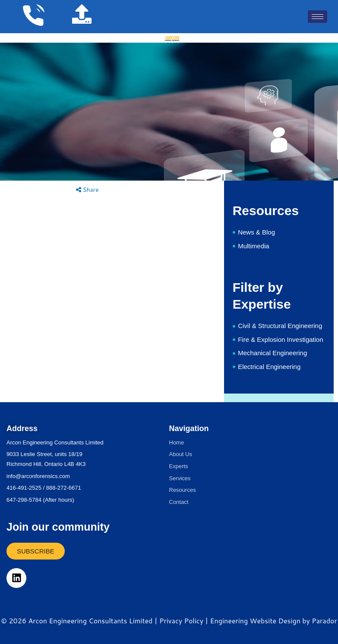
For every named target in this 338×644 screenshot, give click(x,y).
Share (87, 189)
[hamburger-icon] (317, 17)
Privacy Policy (181, 621)
